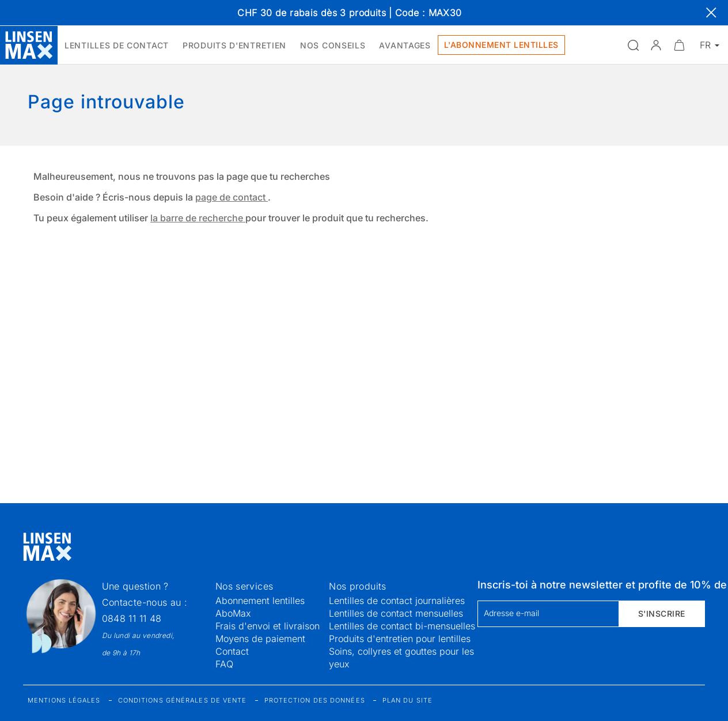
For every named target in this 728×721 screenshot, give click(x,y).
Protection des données (315, 700)
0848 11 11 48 (132, 618)
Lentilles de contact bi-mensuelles (402, 626)
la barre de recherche (198, 218)
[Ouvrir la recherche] (633, 45)
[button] (656, 45)
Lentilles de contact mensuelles (396, 613)
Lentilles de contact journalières (397, 601)
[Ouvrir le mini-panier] (679, 45)
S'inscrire (662, 614)
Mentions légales (64, 700)
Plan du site (407, 700)
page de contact (232, 197)
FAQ (224, 664)
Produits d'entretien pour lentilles (400, 639)
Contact (232, 651)
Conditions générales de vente (183, 700)
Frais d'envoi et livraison (268, 626)
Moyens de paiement (260, 639)
